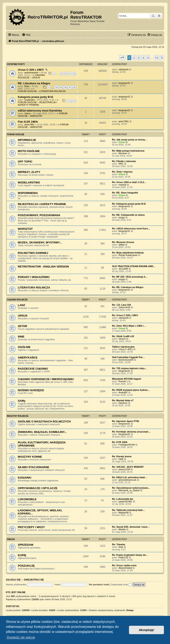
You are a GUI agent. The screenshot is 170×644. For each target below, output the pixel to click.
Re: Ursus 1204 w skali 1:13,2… (129, 182)
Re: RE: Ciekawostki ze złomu (128, 215)
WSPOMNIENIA (28, 193)
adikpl (122, 245)
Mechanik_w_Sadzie (129, 490)
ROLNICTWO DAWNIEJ (33, 253)
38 (74, 87)
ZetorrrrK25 (124, 307)
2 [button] (134, 58)
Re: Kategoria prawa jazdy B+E (129, 204)
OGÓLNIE (24, 347)
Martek (122, 529)
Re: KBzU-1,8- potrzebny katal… (129, 477)
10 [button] (156, 58)
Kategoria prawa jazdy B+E (35, 97)
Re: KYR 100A (120, 442)
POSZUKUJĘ (26, 566)
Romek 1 (123, 381)
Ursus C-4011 (126, 349)
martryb (122, 185)
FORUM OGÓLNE (27, 91)
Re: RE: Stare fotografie (125, 193)
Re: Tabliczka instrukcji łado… (129, 510)
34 (56, 87)
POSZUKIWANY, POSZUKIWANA (39, 215)
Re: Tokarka (118, 544)
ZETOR (22, 326)
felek (27, 86)
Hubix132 (123, 557)
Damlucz (123, 403)
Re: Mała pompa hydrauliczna (128, 151)
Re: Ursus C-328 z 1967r (125, 315)
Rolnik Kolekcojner (128, 255)
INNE (21, 337)
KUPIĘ (22, 555)
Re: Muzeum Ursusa (123, 242)
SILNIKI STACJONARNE (33, 467)
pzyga (122, 217)
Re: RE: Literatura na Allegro (128, 287)
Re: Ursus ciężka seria (124, 565)
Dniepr (130, 610)
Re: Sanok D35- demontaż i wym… (131, 527)
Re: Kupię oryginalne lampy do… (130, 555)
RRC (121, 164)
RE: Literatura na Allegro (34, 83)
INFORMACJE (27, 140)
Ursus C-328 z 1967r (31, 70)
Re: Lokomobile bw (123, 499)
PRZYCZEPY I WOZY (31, 527)
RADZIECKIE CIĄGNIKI (33, 369)
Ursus (122, 142)
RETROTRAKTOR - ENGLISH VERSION (43, 267)
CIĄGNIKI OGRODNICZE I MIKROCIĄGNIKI (46, 379)
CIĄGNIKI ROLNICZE (17, 300)
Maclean (123, 153)
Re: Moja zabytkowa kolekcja (128, 253)
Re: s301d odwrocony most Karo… (131, 229)
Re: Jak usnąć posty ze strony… (130, 140)
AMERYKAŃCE (28, 358)
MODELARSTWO (29, 182)
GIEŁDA (11, 539)
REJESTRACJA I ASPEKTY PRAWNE (37, 104)
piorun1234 (124, 469)
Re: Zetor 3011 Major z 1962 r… (129, 326)
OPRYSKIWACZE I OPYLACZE (38, 488)
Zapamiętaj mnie (121, 584)
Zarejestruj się (34, 580)
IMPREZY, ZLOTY (29, 172)
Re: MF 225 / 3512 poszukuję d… (130, 277)
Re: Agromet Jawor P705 (126, 421)
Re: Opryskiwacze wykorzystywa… (131, 488)
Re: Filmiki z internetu (124, 161)
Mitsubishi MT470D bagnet (127, 379)
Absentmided (125, 568)
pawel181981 (125, 501)
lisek (121, 547)
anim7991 (29, 125)
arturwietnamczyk (127, 480)
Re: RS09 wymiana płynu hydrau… (131, 390)
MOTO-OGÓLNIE (29, 151)
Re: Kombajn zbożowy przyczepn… (131, 432)
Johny (27, 113)
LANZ (21, 305)
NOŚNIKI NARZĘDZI (31, 390)
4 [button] (143, 58)
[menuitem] (26, 35)
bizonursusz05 (126, 360)
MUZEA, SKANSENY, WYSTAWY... (40, 242)
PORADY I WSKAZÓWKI (34, 277)
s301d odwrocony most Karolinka (40, 111)
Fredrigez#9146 (127, 445)
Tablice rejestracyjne (123, 347)
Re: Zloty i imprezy (122, 172)
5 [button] (148, 58)
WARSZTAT (36, 116)
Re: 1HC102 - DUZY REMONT (128, 467)
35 (61, 87)
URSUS (36, 78)
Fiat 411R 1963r (28, 122)
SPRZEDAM (26, 545)
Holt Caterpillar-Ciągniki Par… (128, 357)
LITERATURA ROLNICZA (53, 91)
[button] (122, 58)
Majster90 (124, 513)
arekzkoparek (31, 73)
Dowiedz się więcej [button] (21, 637)
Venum (122, 339)
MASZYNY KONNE (30, 457)
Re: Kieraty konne (122, 456)
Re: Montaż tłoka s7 (123, 400)
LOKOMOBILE (27, 499)
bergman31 (124, 83)
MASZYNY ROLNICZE (18, 416)
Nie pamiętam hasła (99, 584)
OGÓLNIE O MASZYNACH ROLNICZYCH (44, 421)
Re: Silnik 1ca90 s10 (123, 336)
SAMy (22, 401)
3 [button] (139, 58)
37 (70, 87)
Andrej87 (123, 392)
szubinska (29, 100)
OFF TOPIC (25, 162)
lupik (121, 459)
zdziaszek (124, 69)
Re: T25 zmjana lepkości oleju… (129, 368)
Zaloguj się (13, 580)
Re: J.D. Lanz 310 (121, 305)
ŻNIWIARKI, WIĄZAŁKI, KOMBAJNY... (42, 432)
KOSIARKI (24, 478)
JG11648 (123, 269)
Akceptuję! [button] (147, 630)
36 (65, 87)
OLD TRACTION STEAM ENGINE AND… (134, 266)
